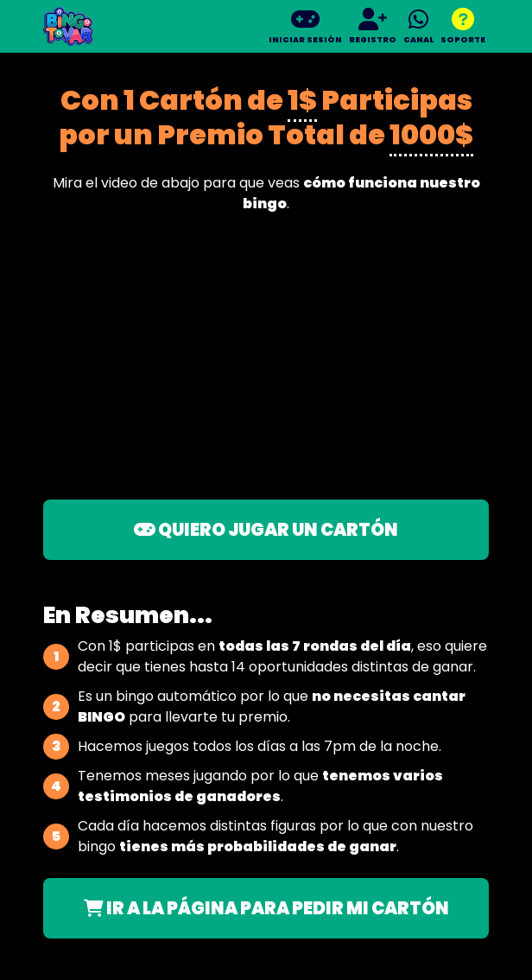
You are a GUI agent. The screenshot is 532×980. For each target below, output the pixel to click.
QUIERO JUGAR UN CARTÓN (266, 530)
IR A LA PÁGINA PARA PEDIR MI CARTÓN (266, 908)
